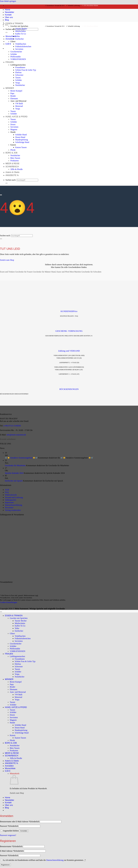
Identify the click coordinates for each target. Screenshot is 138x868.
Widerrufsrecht (11, 495)
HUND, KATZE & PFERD (16, 117)
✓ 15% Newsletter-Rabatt (90, 6)
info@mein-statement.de (16, 435)
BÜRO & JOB (11, 153)
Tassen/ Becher (21, 29)
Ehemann (14, 99)
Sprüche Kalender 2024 (14, 473)
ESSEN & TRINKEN (14, 23)
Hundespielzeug (22, 140)
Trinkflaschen (21, 44)
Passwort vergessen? (8, 835)
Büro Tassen (15, 158)
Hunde (13, 132)
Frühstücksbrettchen (23, 46)
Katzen (13, 145)
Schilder (14, 54)
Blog (7, 808)
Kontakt (8, 803)
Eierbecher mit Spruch (14, 481)
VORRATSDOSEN (18, 59)
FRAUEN (10, 62)
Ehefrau (18, 72)
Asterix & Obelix (12, 172)
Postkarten (15, 161)
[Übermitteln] (6, 32)
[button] (10, 39)
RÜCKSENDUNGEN (69, 389)
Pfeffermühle (16, 57)
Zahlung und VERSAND (69, 351)
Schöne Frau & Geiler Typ (26, 70)
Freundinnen (20, 67)
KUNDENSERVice (69, 311)
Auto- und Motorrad (18, 101)
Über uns (9, 805)
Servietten (19, 49)
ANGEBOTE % (12, 175)
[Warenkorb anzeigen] (9, 44)
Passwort (9, 826)
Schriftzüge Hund (22, 142)
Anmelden (24, 831)
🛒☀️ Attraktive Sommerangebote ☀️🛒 (21, 458)
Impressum (9, 502)
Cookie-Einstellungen (9, 602)
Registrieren (5, 865)
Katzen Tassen (21, 147)
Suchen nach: (11, 29)
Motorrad (19, 106)
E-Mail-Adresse (12, 851)
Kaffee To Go (21, 34)
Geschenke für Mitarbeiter (15, 465)
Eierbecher (20, 39)
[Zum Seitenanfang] (1, 612)
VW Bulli (19, 104)
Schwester (19, 75)
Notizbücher (20, 85)
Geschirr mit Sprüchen (19, 26)
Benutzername (11, 846)
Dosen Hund (20, 137)
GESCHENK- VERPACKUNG (69, 331)
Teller (18, 36)
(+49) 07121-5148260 (12, 426)
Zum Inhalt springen (8, 1)
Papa (12, 93)
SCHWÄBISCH (12, 167)
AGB (7, 490)
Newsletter (9, 508)
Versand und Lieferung (14, 497)
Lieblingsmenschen (18, 65)
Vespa (18, 83)
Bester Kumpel (16, 91)
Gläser (13, 41)
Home (8, 798)
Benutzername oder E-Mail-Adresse (20, 822)
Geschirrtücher (16, 52)
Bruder (13, 96)
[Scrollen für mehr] (1, 195)
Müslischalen (20, 31)
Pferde (13, 150)
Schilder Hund (21, 135)
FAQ (7, 492)
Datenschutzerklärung (13, 505)
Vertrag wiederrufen (13, 510)
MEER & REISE (12, 164)
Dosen (13, 124)
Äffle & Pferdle (17, 169)
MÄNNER (10, 88)
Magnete (14, 129)
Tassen (18, 78)
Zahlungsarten (11, 500)
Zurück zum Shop (17, 793)
